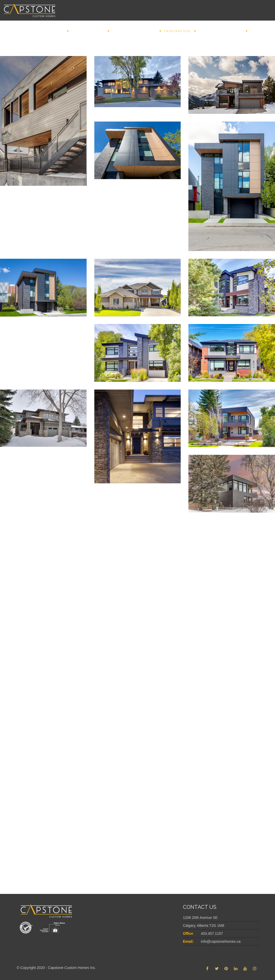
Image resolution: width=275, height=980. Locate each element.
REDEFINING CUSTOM (134, 31)
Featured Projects (221, 31)
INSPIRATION (177, 31)
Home (57, 31)
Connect (260, 31)
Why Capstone (88, 31)
